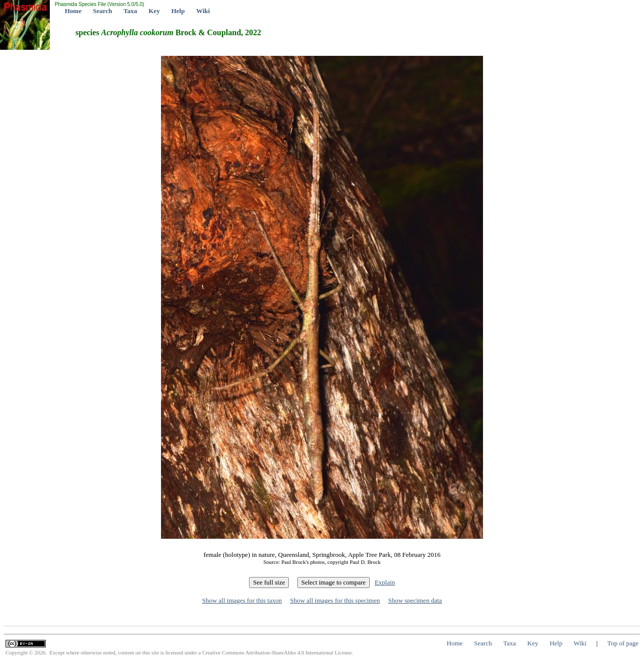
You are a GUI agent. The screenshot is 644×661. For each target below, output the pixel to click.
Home (73, 11)
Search (103, 11)
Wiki (203, 11)
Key (154, 11)
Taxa (131, 11)
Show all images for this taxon (242, 600)
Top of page (623, 643)
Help (178, 11)
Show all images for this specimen (335, 600)
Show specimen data (415, 600)
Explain (385, 582)
